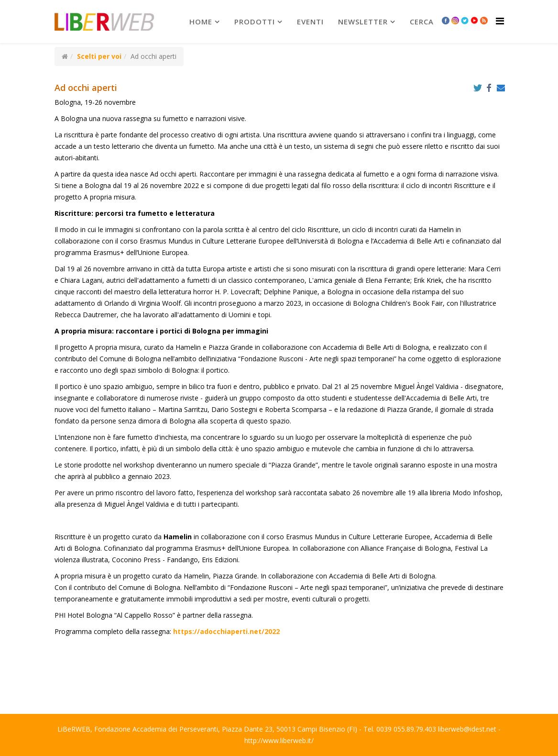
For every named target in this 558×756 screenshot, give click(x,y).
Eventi (310, 22)
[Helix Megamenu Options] (500, 21)
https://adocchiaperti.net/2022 (225, 631)
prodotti (255, 22)
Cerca (422, 22)
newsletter (363, 22)
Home (201, 22)
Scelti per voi (99, 56)
